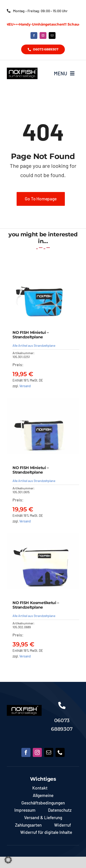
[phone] (60, 752)
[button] (8, 860)
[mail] (52, 36)
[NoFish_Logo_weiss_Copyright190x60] (24, 707)
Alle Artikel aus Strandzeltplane (34, 345)
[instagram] (43, 36)
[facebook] (34, 36)
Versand (25, 386)
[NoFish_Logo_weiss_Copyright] (22, 70)
